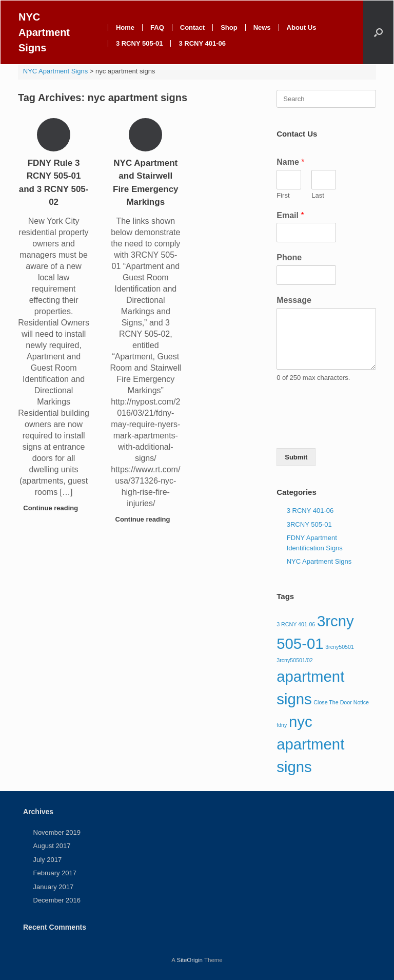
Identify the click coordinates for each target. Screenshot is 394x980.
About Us (302, 27)
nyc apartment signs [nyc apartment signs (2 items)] (310, 744)
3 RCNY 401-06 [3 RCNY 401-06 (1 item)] (296, 624)
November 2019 (57, 832)
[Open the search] (378, 32)
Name (290, 162)
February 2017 (55, 873)
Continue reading (54, 508)
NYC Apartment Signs (319, 561)
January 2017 (54, 887)
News (262, 27)
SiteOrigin (190, 960)
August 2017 (52, 846)
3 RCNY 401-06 (202, 43)
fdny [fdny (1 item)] (282, 725)
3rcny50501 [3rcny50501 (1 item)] (340, 647)
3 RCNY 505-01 (140, 43)
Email (290, 215)
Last (318, 195)
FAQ (157, 27)
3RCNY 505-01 (309, 524)
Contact (192, 27)
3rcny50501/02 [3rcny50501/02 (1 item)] (295, 660)
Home (125, 27)
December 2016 (57, 900)
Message (294, 300)
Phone (289, 257)
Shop (229, 27)
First (283, 195)
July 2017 (48, 860)
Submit (296, 457)
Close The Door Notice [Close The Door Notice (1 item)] (341, 702)
